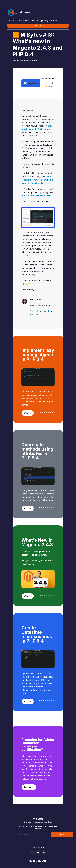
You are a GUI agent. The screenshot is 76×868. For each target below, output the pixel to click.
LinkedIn (46, 311)
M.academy (49, 86)
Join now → (29, 787)
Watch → (28, 413)
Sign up (38, 26)
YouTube (34, 314)
